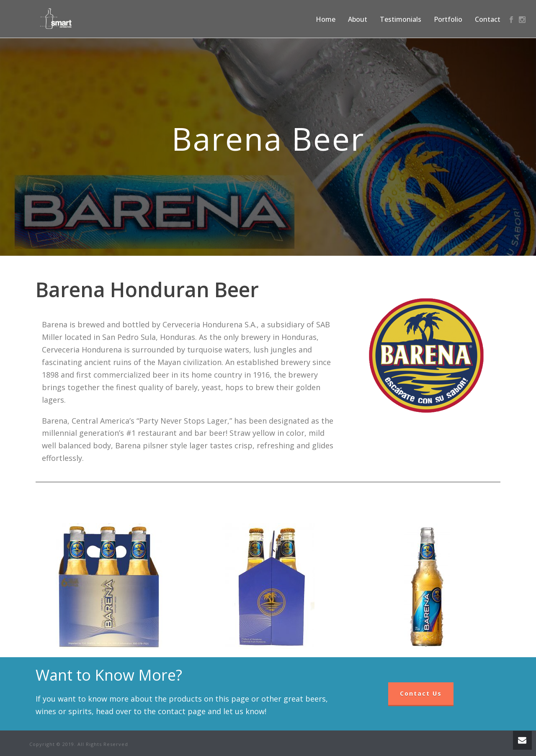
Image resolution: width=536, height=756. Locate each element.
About (358, 19)
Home (326, 19)
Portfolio (448, 19)
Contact (488, 19)
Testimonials (401, 19)
